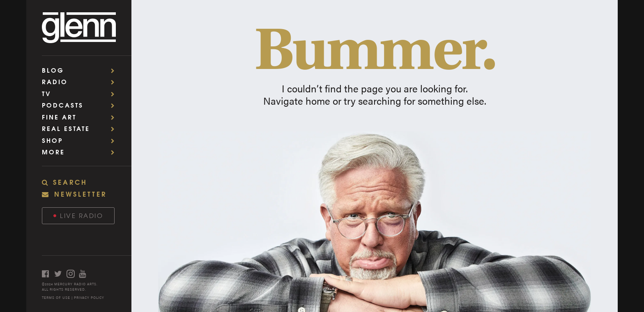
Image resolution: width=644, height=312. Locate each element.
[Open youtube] (85, 274)
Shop (81, 140)
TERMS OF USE (56, 297)
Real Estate (81, 128)
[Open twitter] (60, 274)
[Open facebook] (48, 274)
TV (81, 93)
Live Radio (78, 215)
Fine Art (81, 117)
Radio (81, 81)
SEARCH (65, 182)
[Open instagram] (73, 274)
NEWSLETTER (74, 194)
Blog (81, 70)
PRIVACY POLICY (89, 297)
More (81, 152)
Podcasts (81, 105)
